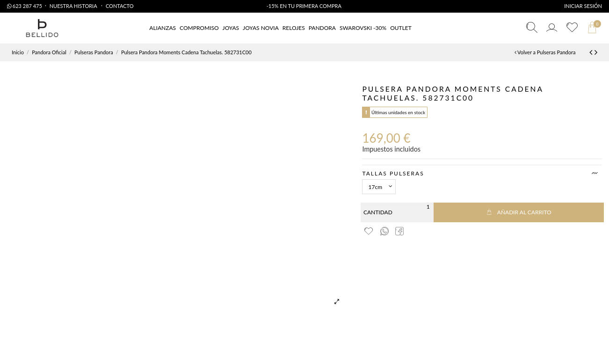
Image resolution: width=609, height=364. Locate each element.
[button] (401, 28)
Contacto (120, 6)
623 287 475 (25, 6)
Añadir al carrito (519, 212)
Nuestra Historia (74, 6)
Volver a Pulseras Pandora (545, 52)
